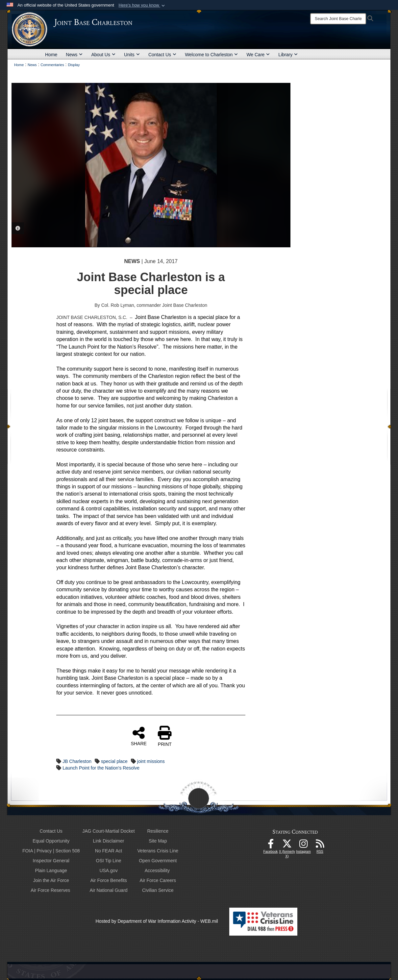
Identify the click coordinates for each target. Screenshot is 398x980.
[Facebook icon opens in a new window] (271, 845)
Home (51, 55)
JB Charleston (77, 761)
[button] (142, 5)
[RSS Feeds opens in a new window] (320, 845)
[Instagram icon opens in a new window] (304, 845)
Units (132, 55)
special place (114, 761)
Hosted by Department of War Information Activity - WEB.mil (157, 921)
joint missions (151, 761)
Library (288, 55)
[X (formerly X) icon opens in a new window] (287, 845)
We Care (258, 55)
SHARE (139, 736)
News (74, 55)
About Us (103, 55)
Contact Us (162, 55)
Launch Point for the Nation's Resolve (101, 768)
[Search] (338, 19)
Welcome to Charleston (211, 55)
